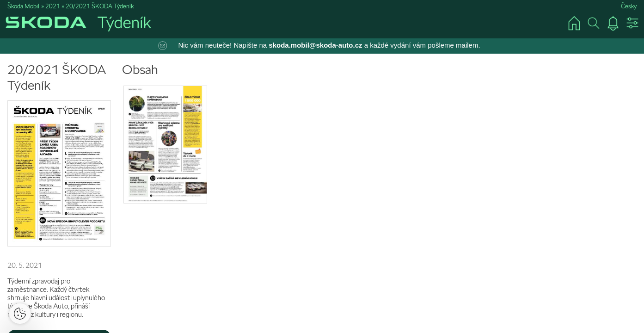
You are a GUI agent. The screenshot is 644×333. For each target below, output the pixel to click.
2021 (53, 6)
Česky (629, 6)
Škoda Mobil (23, 6)
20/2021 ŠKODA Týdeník (100, 6)
